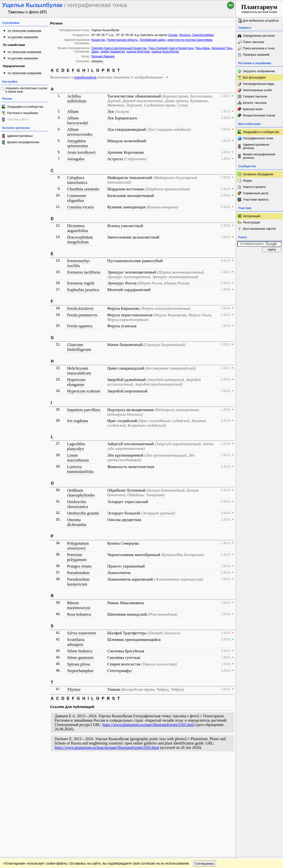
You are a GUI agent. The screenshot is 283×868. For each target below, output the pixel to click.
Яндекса (185, 35)
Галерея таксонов (255, 97)
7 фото (226, 325)
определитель (85, 77)
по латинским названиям (25, 31)
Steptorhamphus (80, 671)
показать (97, 61)
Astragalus (76, 159)
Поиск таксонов (254, 42)
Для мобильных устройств (261, 21)
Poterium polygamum (77, 557)
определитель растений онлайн (259, 8)
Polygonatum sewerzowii (78, 546)
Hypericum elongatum (76, 382)
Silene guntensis (80, 658)
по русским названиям (23, 37)
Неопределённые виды (259, 84)
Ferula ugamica (80, 326)
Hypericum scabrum (84, 391)
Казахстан (98, 40)
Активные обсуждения (258, 174)
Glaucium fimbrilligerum (79, 347)
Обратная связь (37, 764)
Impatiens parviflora (84, 410)
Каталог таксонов (255, 103)
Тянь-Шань (203, 48)
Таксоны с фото (18, 119)
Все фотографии (254, 78)
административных (20, 136)
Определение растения (259, 36)
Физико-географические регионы (259, 156)
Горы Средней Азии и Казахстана (171, 48)
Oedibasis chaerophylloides (81, 493)
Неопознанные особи (257, 90)
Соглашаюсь (205, 774)
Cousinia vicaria (80, 207)
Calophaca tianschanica (77, 180)
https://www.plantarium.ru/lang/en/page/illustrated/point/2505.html (107, 748)
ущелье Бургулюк (138, 52)
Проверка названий (256, 55)
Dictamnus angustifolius (78, 228)
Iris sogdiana (77, 421)
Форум (247, 181)
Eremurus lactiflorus (84, 272)
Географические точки (258, 138)
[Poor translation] (18, 799)
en (231, 5)
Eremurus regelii (81, 283)
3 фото (226, 117)
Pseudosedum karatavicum (78, 582)
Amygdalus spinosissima (77, 143)
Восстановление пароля (259, 229)
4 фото (226, 237)
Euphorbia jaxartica (83, 290)
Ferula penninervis (82, 315)
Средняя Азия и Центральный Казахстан (119, 48)
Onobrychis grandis (83, 513)
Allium (73, 111)
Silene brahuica (80, 651)
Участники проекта (256, 200)
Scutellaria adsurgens (76, 642)
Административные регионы (256, 146)
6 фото (226, 195)
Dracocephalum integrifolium (80, 240)
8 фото (226, 344)
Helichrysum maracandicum (79, 371)
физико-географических (23, 142)
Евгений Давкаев (103, 56)
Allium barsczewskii (78, 120)
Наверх (228, 764)
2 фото (226, 96)
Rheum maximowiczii (79, 605)
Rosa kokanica (79, 614)
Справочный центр (256, 193)
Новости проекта (254, 187)
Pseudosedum (78, 573)
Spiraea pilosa (79, 664)
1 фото (226, 111)
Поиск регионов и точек (259, 48)
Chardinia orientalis (83, 189)
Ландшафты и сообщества (25, 107)
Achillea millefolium (77, 99)
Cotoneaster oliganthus (77, 198)
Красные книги (253, 109)
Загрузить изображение (259, 71)
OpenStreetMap (203, 35)
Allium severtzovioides (80, 132)
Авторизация (252, 216)
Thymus (74, 689)
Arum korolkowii (81, 152)
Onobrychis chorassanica (77, 504)
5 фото (226, 177)
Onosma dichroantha (77, 522)
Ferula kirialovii (80, 308)
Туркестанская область (122, 40)
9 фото (226, 260)
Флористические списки (259, 115)
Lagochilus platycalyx (76, 446)
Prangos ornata (79, 566)
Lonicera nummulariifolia (80, 469)
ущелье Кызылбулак (165, 52)
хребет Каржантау (112, 52)
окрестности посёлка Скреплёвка (190, 40)
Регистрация (251, 222)
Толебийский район (153, 40)
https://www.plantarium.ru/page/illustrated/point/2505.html (148, 725)
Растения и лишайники (23, 113)
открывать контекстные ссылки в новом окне (26, 90)
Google (173, 35)
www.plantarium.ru (260, 764)
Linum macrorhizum (78, 458)
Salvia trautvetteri (82, 633)
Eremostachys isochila (78, 263)
